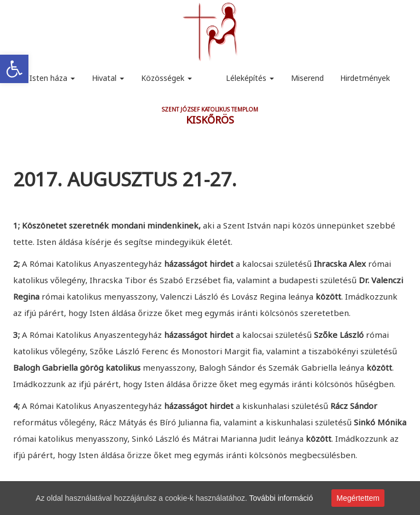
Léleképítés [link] (250, 78)
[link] (14, 69)
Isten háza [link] (52, 78)
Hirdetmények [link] (365, 78)
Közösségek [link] (167, 78)
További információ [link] (281, 498)
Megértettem (358, 498)
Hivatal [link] (108, 78)
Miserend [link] (307, 78)
